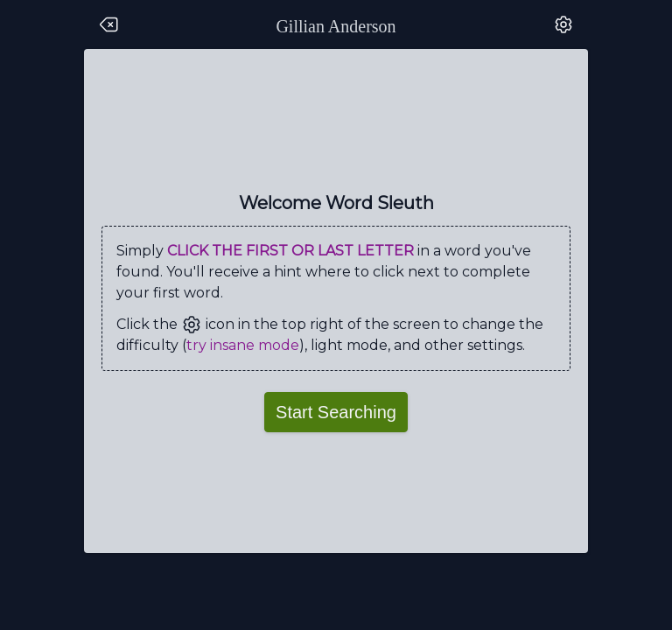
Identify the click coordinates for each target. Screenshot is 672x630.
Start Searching (336, 412)
